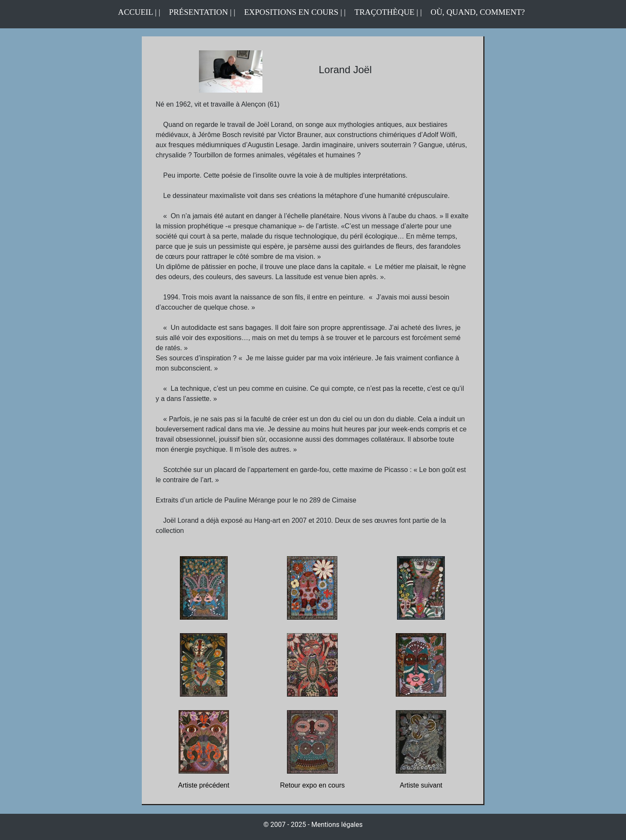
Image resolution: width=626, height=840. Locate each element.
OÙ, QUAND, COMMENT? (478, 12)
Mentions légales (337, 825)
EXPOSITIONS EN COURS (291, 12)
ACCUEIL (137, 12)
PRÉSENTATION (198, 12)
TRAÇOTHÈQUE (385, 12)
